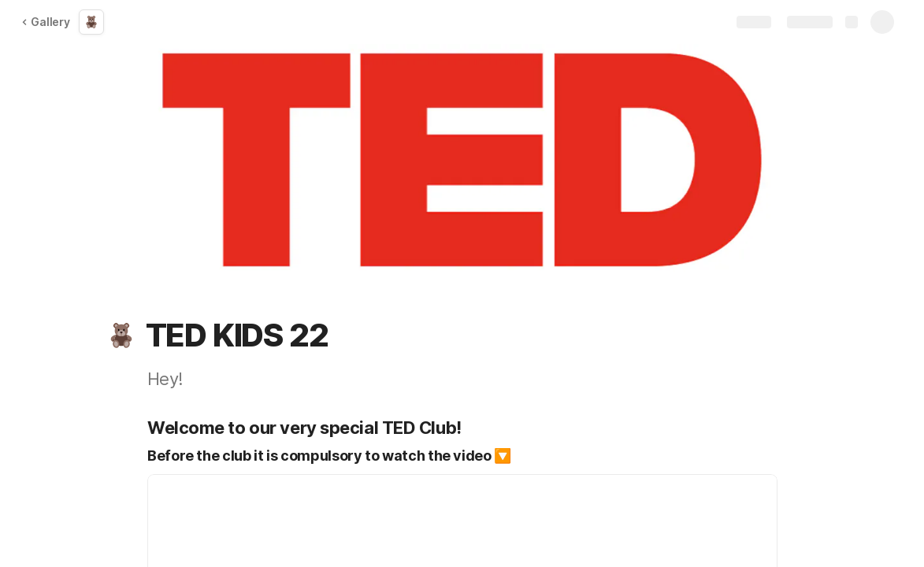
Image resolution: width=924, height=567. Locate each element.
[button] (121, 335)
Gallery (46, 22)
